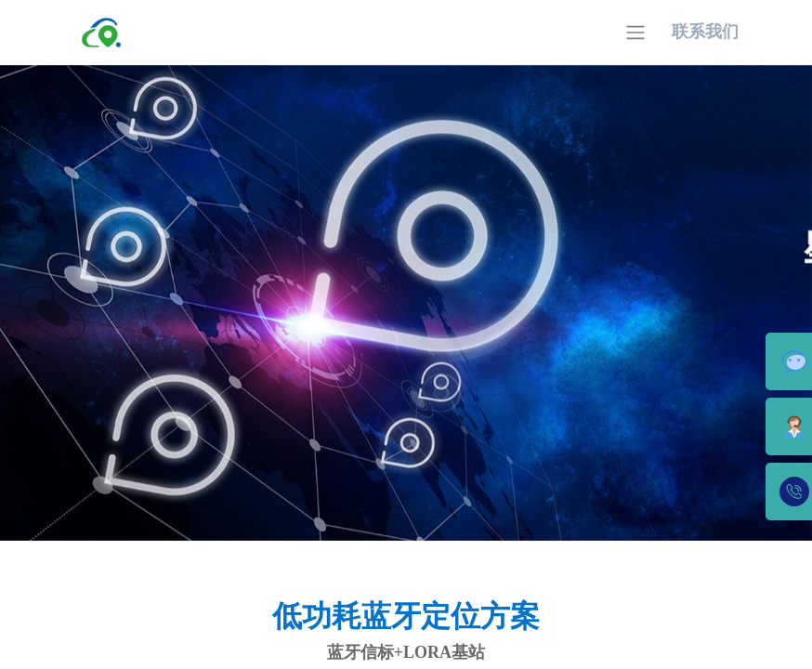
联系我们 (705, 32)
